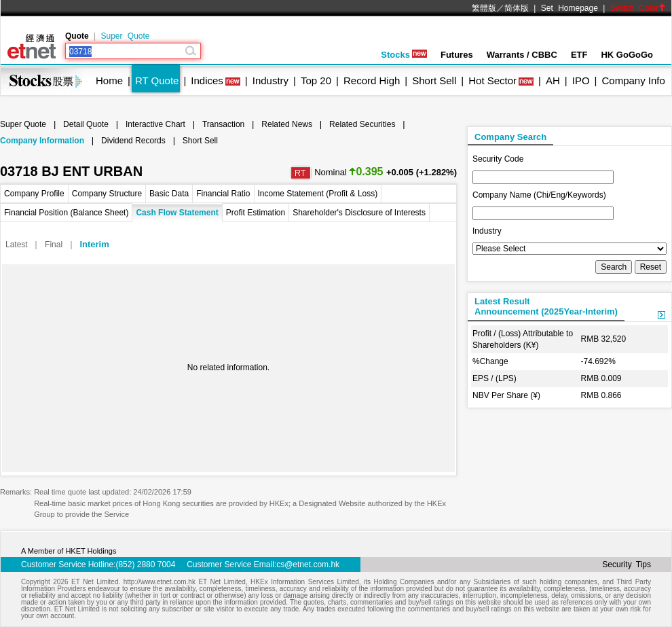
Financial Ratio (223, 194)
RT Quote (157, 80)
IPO (581, 80)
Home (109, 80)
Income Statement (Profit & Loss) (318, 194)
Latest (17, 245)
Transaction (223, 124)
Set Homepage (570, 8)
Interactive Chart (155, 124)
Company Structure (107, 194)
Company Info (633, 80)
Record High (372, 80)
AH (553, 80)
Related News (287, 124)
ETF (579, 55)
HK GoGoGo (627, 55)
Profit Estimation (256, 213)
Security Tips (627, 565)
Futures (457, 55)
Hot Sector (492, 80)
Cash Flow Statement (177, 213)
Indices (207, 80)
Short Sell (434, 80)
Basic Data (169, 194)
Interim (94, 244)
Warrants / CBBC (522, 55)
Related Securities (362, 124)
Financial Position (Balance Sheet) (66, 213)
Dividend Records (133, 141)
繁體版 (484, 8)
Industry (270, 80)
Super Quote (125, 36)
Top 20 (316, 80)
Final (54, 245)
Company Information (42, 141)
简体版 (517, 8)
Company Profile (34, 194)
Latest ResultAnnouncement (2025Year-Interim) (546, 306)
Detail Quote (86, 124)
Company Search (510, 137)
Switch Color (638, 8)
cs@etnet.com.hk (308, 565)
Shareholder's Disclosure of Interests (359, 213)
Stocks (404, 55)
